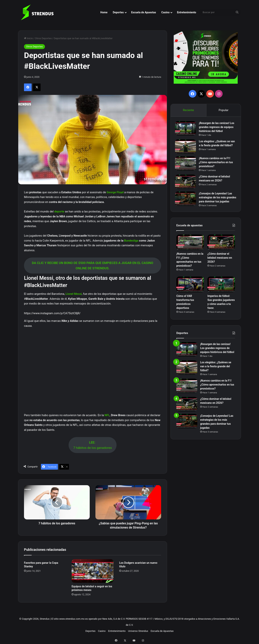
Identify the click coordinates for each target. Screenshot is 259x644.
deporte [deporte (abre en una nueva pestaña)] (60, 211)
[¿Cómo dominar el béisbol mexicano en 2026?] (187, 184)
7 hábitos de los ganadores (93, 445)
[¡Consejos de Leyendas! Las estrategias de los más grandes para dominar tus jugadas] (187, 201)
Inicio (28, 38)
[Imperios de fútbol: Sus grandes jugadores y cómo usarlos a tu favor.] (221, 292)
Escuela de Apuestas (144, 12)
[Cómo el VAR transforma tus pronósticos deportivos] (190, 292)
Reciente (188, 110)
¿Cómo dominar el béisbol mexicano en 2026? (220, 266)
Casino (165, 12)
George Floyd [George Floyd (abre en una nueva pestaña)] (115, 192)
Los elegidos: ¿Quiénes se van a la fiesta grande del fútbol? (216, 147)
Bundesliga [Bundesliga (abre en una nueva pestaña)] (131, 241)
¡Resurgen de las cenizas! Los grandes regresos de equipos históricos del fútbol (217, 128)
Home (104, 12)
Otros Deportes (43, 38)
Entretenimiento (187, 12)
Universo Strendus (138, 631)
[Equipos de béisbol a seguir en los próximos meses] (93, 571)
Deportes (118, 12)
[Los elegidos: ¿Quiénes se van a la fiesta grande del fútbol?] (187, 148)
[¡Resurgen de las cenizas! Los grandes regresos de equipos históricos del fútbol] (187, 130)
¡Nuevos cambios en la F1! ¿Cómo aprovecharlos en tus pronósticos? (217, 165)
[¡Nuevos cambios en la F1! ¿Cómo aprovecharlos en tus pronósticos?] (187, 166)
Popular (224, 110)
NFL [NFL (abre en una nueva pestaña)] (107, 415)
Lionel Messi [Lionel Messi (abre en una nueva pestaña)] (74, 294)
